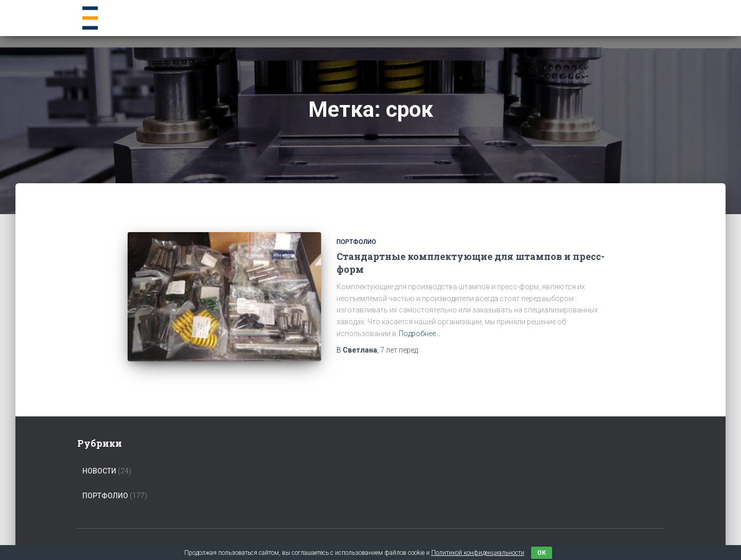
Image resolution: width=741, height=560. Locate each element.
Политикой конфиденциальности (478, 553)
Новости (99, 471)
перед (399, 350)
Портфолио (356, 242)
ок (542, 553)
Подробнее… (420, 334)
